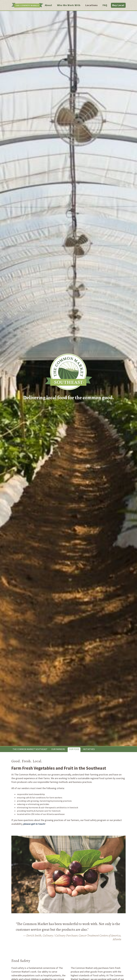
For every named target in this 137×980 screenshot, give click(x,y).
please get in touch (34, 824)
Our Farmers (58, 749)
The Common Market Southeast (30, 749)
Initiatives (89, 749)
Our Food (74, 749)
